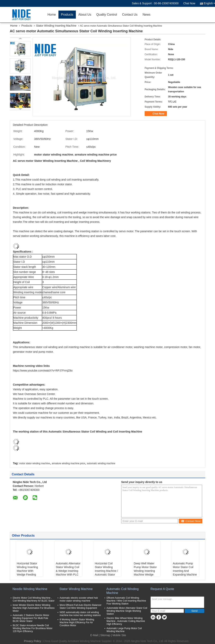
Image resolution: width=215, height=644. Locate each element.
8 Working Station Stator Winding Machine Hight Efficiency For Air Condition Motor (77, 622)
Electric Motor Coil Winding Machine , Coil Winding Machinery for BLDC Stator (34, 599)
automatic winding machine (101, 463)
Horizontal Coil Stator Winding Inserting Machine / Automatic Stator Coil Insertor (106, 571)
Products (67, 15)
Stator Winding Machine (76, 589)
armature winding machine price (68, 463)
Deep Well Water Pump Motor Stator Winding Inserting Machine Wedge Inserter (145, 571)
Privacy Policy (33, 641)
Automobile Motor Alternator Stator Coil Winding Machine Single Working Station (127, 611)
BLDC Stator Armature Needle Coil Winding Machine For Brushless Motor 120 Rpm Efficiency (33, 628)
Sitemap (105, 635)
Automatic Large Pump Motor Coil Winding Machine (124, 630)
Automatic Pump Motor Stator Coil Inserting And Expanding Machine (185, 569)
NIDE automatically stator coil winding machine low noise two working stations (80, 614)
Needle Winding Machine (30, 589)
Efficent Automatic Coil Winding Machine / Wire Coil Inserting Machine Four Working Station (126, 601)
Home (52, 15)
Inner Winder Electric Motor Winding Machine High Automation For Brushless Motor (34, 608)
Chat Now (189, 3)
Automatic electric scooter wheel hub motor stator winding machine (79, 599)
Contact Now (191, 521)
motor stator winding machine (34, 463)
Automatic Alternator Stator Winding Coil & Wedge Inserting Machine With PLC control (68, 571)
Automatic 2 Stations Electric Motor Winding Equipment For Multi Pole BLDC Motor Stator (31, 618)
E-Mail (94, 635)
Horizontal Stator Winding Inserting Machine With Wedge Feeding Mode (27, 571)
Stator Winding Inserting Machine (56, 26)
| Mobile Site (119, 635)
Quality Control (107, 15)
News (147, 15)
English (209, 3)
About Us (85, 15)
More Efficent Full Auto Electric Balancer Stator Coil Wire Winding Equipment (81, 607)
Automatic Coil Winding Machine (122, 591)
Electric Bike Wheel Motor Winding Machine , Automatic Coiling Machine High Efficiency (126, 621)
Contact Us (130, 15)
